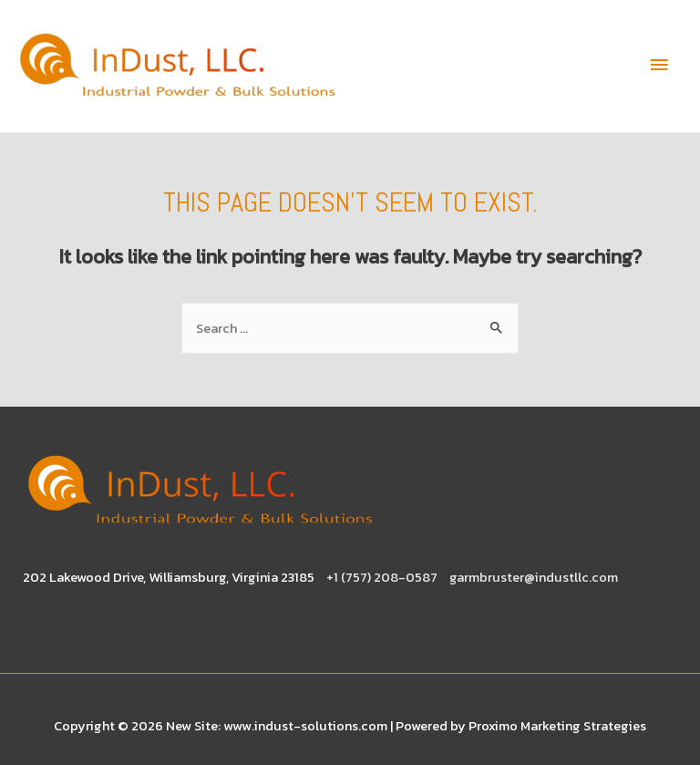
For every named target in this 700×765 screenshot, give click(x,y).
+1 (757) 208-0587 (382, 577)
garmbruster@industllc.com (534, 577)
